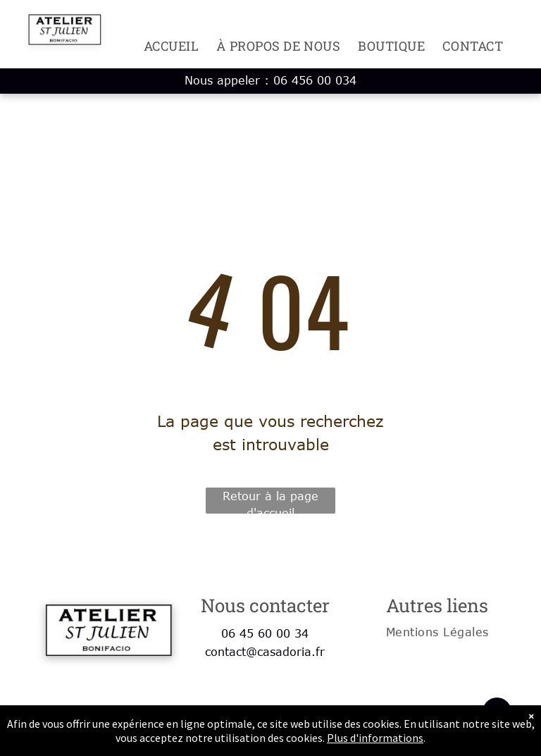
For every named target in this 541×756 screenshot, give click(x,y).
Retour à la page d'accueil (270, 502)
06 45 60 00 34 (265, 633)
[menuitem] (163, 46)
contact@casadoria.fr (265, 652)
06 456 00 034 (315, 80)
